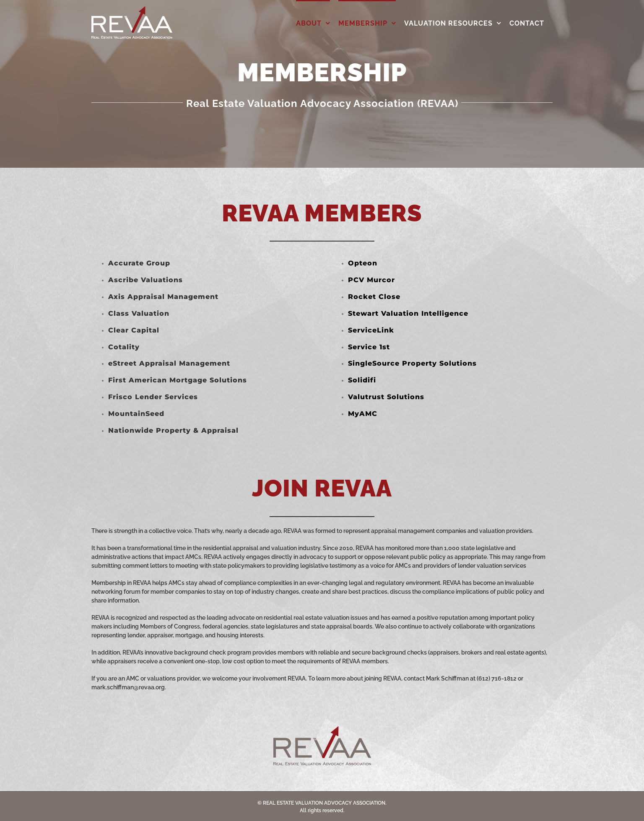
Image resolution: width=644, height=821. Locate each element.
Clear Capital (134, 330)
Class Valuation (139, 313)
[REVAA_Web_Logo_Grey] (322, 729)
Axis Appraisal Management (163, 297)
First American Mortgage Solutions (178, 380)
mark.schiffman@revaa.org (128, 687)
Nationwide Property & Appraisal (173, 430)
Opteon (363, 263)
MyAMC (363, 414)
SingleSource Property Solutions (412, 363)
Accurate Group (139, 263)
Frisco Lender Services (153, 397)
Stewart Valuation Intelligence (408, 313)
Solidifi (362, 380)
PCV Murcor (371, 280)
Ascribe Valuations (145, 280)
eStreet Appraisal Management (169, 363)
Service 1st (369, 347)
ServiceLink (371, 330)
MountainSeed (136, 414)
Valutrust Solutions (386, 397)
